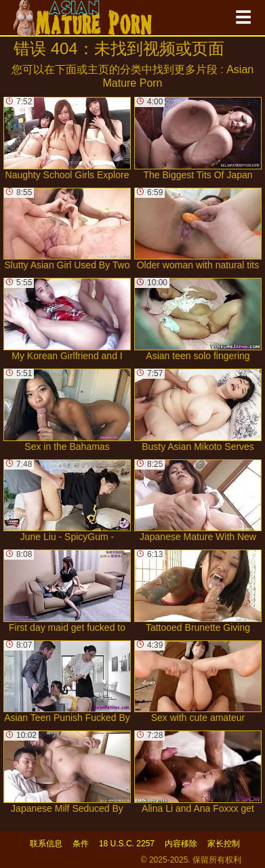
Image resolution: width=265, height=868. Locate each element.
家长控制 (224, 844)
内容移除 (181, 844)
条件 (81, 844)
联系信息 (46, 844)
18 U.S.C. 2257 (127, 844)
